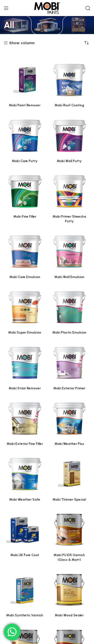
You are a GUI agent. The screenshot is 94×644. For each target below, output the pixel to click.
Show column (22, 43)
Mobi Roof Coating (69, 105)
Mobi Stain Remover (25, 388)
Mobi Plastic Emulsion (69, 332)
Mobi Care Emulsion (25, 277)
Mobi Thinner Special (69, 499)
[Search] (88, 8)
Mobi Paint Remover (25, 105)
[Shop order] (87, 43)
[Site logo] (47, 8)
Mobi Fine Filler (25, 216)
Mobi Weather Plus (69, 444)
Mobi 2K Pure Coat (25, 555)
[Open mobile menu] (6, 8)
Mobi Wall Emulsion (69, 277)
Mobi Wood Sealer (69, 615)
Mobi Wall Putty (69, 161)
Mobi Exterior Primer (69, 388)
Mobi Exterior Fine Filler (25, 444)
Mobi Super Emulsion (25, 332)
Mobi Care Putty (25, 161)
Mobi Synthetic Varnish (25, 615)
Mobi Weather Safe (25, 499)
